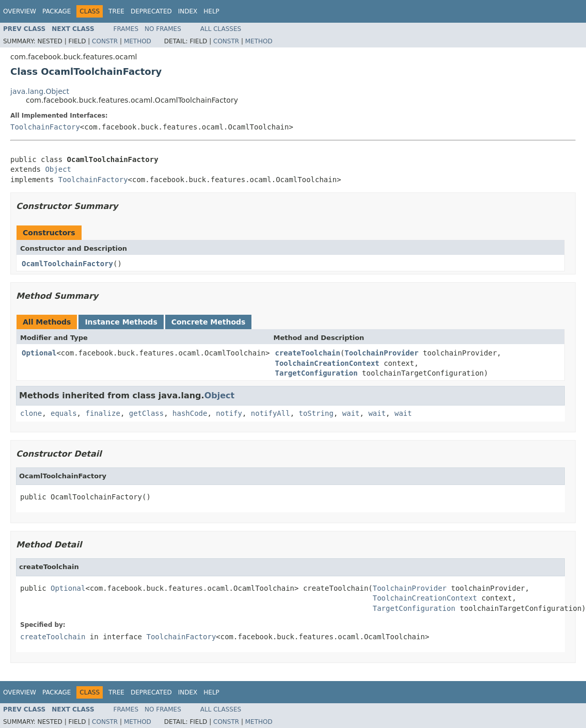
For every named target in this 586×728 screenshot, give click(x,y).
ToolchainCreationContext (327, 363)
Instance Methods (121, 322)
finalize (102, 413)
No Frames (163, 29)
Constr (105, 41)
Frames (126, 29)
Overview (20, 11)
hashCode (190, 413)
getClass (146, 413)
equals (64, 413)
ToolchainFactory (45, 127)
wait (351, 413)
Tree (116, 11)
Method (138, 41)
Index (188, 11)
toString (316, 413)
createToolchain (307, 353)
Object (58, 169)
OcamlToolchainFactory (67, 264)
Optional (39, 353)
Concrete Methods (209, 322)
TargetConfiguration (316, 373)
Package (57, 11)
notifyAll (271, 413)
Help (211, 11)
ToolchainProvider (381, 353)
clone (31, 413)
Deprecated (151, 11)
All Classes (221, 29)
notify (229, 413)
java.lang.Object (40, 91)
